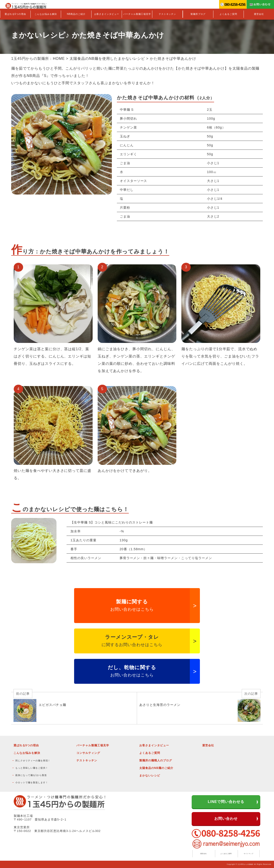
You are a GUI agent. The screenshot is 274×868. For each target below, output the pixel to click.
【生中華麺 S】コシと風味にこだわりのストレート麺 (112, 522)
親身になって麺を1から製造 (31, 775)
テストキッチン (168, 14)
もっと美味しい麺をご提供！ (32, 768)
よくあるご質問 (228, 14)
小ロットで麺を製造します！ (32, 783)
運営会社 (259, 14)
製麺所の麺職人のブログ (156, 760)
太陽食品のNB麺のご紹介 (156, 768)
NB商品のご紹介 (76, 14)
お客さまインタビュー (107, 14)
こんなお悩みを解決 (46, 14)
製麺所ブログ (198, 14)
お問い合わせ (226, 819)
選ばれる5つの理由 (15, 14)
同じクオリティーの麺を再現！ (33, 761)
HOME (59, 59)
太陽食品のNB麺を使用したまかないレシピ (107, 59)
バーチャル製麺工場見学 (137, 14)
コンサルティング (88, 753)
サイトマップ (249, 854)
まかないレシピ (150, 776)
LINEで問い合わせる (226, 802)
